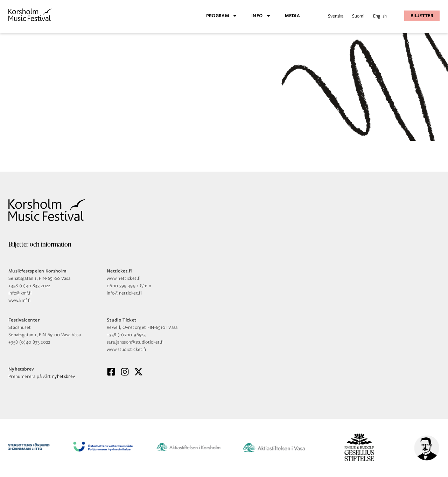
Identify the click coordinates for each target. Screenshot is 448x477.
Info (261, 16)
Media (292, 16)
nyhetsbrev (64, 376)
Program (222, 16)
